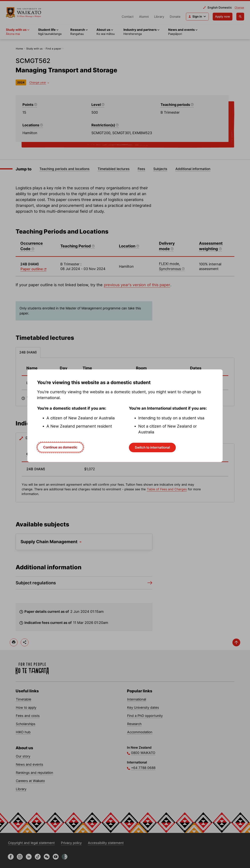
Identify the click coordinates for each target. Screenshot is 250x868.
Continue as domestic (60, 447)
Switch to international (152, 447)
